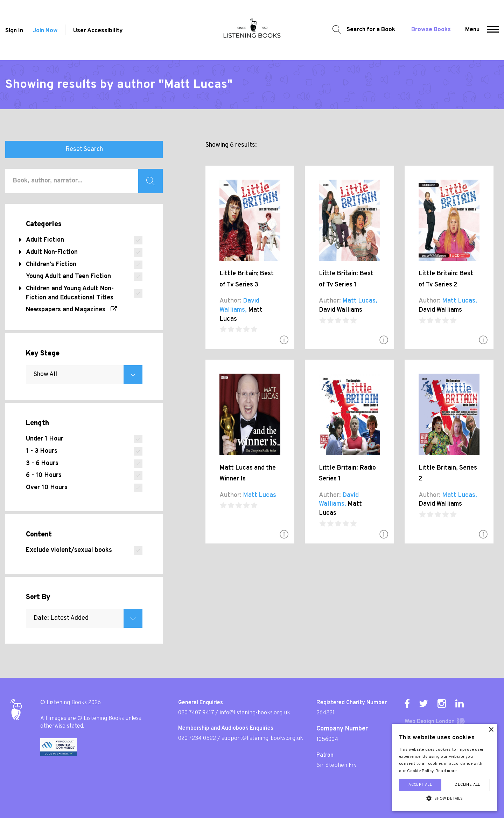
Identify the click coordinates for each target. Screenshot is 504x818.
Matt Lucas (359, 301)
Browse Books (431, 30)
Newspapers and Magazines (71, 310)
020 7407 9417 (196, 713)
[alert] (444, 767)
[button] (493, 30)
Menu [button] (472, 30)
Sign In (14, 31)
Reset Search (84, 149)
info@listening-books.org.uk (255, 713)
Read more (446, 771)
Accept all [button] (420, 785)
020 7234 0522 (197, 739)
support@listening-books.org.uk (262, 739)
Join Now (45, 31)
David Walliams (341, 310)
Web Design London (430, 722)
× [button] (491, 730)
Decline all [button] (467, 785)
